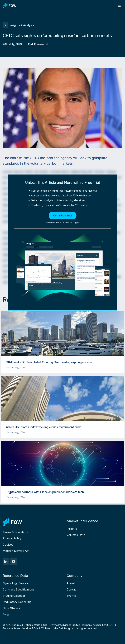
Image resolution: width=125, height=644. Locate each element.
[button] (63, 218)
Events (71, 596)
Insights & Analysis (18, 25)
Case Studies (11, 608)
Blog (6, 614)
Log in (76, 222)
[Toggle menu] (119, 6)
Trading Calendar (14, 596)
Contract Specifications (19, 589)
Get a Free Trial (63, 216)
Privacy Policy (12, 538)
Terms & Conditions (16, 532)
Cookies (8, 545)
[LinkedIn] (6, 561)
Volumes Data (76, 535)
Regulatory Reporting (17, 602)
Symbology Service (16, 583)
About (71, 583)
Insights (72, 529)
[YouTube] (13, 561)
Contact (72, 589)
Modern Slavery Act (16, 551)
